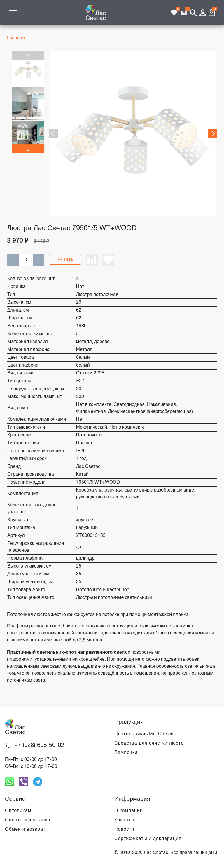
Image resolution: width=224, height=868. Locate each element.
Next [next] (28, 149)
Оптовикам (18, 811)
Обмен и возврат (25, 830)
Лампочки (126, 753)
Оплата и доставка (28, 820)
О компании (128, 811)
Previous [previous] (28, 56)
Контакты (126, 820)
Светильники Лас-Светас (145, 734)
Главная (16, 38)
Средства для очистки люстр (149, 743)
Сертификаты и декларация (148, 839)
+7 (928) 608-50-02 (39, 745)
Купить (65, 259)
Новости (124, 830)
